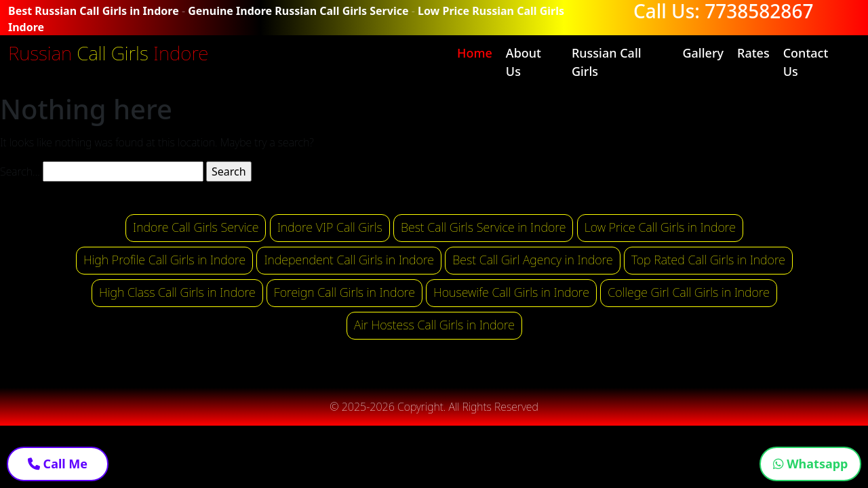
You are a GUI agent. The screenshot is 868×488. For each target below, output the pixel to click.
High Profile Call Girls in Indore (164, 260)
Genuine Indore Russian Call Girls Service (298, 11)
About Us (524, 62)
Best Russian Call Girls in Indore (94, 11)
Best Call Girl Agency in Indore (533, 260)
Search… (20, 171)
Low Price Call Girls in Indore (660, 227)
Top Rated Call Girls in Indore (708, 260)
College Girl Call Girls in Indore (689, 292)
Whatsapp (811, 464)
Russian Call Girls (607, 62)
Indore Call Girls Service (196, 227)
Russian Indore (108, 53)
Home (475, 53)
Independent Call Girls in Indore (349, 260)
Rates (753, 53)
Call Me (58, 464)
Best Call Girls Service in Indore (484, 227)
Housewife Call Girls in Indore (511, 292)
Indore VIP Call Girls (330, 227)
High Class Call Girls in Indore (177, 292)
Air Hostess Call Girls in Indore (434, 325)
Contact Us (806, 62)
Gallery (703, 53)
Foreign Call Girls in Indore (344, 292)
